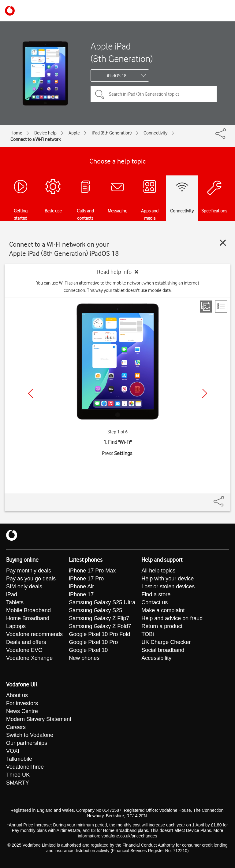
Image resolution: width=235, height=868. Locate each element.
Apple (74, 133)
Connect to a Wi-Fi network (35, 139)
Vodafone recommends (34, 634)
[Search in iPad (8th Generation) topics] (154, 94)
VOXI (13, 751)
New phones (84, 658)
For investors (22, 703)
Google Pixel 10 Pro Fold (99, 634)
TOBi (148, 634)
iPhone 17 (81, 594)
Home (16, 133)
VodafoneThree (25, 767)
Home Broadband (28, 618)
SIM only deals (24, 587)
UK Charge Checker (166, 642)
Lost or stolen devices (168, 587)
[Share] (226, 498)
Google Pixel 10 (88, 650)
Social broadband (163, 650)
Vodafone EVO (24, 650)
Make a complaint (163, 610)
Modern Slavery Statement (39, 719)
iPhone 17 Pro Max (92, 571)
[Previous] (31, 393)
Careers (16, 727)
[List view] (221, 307)
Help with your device (168, 579)
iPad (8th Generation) (112, 133)
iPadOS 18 (117, 76)
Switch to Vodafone (30, 735)
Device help (45, 133)
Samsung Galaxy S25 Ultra (102, 602)
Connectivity (155, 133)
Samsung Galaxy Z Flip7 (99, 618)
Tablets (15, 602)
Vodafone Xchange (29, 658)
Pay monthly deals (29, 571)
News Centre (22, 711)
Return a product (162, 626)
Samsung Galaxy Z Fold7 (100, 626)
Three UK (18, 775)
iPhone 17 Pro (86, 579)
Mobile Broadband (28, 610)
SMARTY (18, 783)
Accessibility (156, 658)
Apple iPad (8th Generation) (122, 52)
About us (17, 695)
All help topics (158, 571)
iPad (12, 594)
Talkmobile (19, 759)
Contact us (155, 602)
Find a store (156, 594)
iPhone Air (81, 587)
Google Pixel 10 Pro (93, 642)
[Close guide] (223, 243)
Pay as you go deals (31, 579)
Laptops (16, 626)
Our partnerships (27, 743)
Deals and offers (26, 642)
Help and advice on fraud (172, 618)
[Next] (205, 393)
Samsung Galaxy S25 (95, 610)
